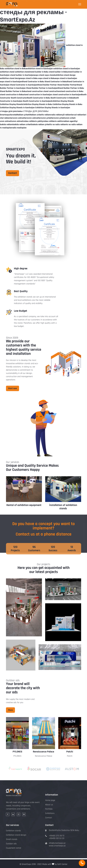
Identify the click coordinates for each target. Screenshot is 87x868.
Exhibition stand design (16, 835)
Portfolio (49, 809)
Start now (13, 388)
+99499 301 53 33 (57, 838)
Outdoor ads (11, 844)
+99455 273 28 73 (57, 836)
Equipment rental (14, 848)
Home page (50, 800)
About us (49, 805)
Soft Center (62, 864)
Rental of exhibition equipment (63, 505)
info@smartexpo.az (57, 843)
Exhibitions (50, 813)
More (10, 710)
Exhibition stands (13, 831)
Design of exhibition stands (24, 505)
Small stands (12, 839)
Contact (13, 173)
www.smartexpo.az (57, 846)
